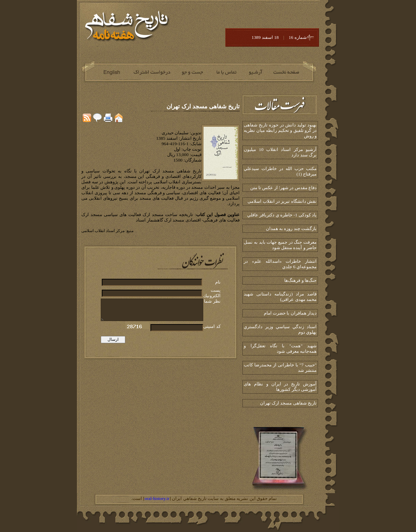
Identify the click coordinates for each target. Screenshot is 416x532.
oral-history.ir (157, 498)
